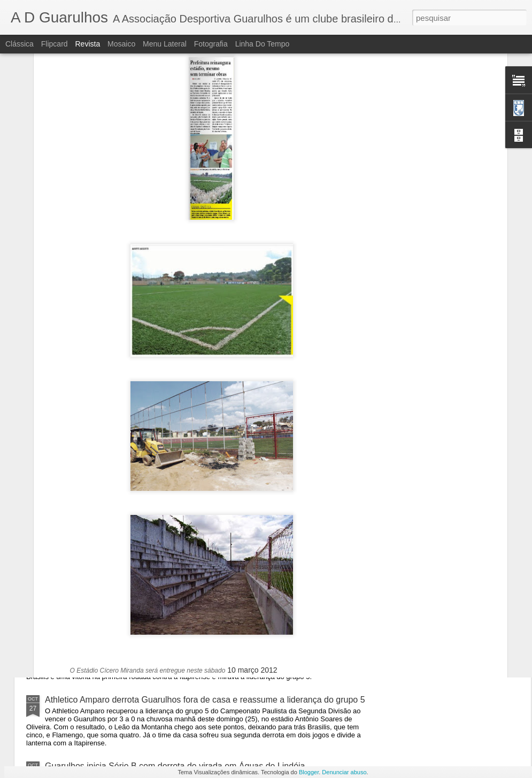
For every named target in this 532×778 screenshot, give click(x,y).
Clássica (20, 44)
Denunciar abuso (344, 772)
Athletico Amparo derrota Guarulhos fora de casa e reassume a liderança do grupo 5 (205, 700)
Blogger (309, 772)
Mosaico (121, 44)
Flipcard (55, 44)
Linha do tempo (263, 44)
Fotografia (211, 44)
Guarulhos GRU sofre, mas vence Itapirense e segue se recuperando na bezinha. (200, 573)
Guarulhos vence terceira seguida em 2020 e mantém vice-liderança (175, 507)
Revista (87, 44)
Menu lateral (165, 44)
